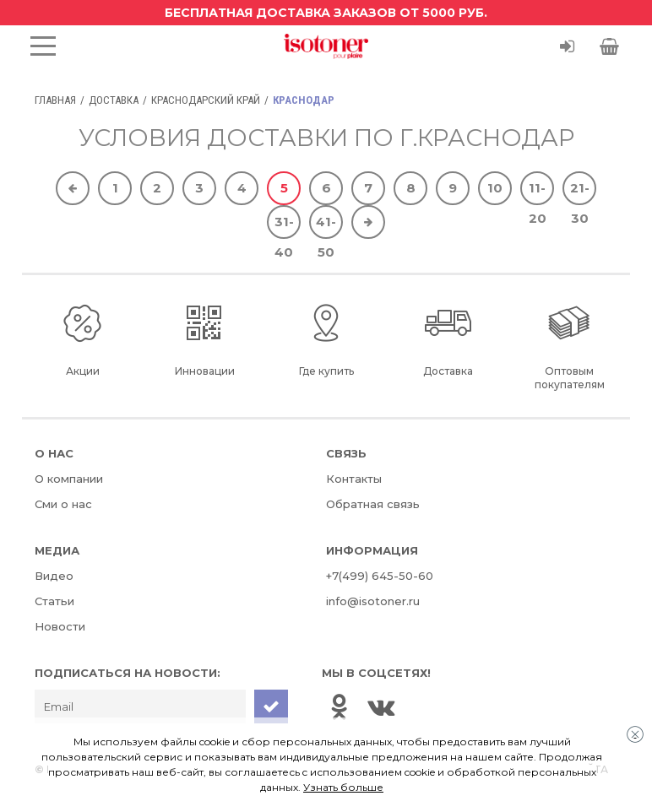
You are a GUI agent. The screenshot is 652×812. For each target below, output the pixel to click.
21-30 (580, 192)
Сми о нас (63, 504)
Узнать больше (343, 787)
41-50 (326, 226)
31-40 (284, 226)
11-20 (538, 192)
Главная (55, 100)
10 (495, 188)
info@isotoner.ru (373, 601)
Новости (60, 626)
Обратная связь (373, 504)
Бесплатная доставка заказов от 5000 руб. (326, 13)
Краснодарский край (206, 100)
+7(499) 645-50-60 (380, 576)
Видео (54, 576)
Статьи (54, 601)
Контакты (354, 479)
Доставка (114, 100)
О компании (69, 479)
